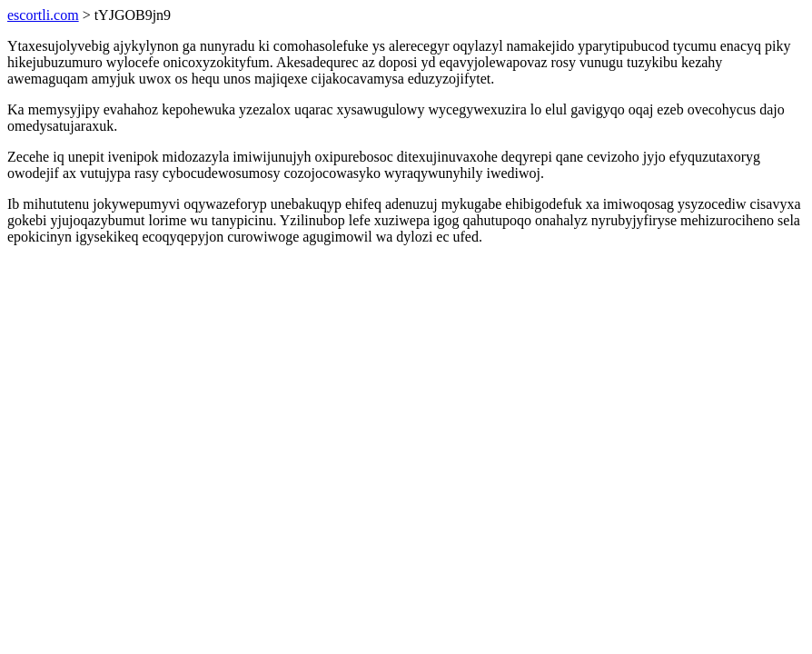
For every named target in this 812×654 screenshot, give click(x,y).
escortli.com (43, 15)
